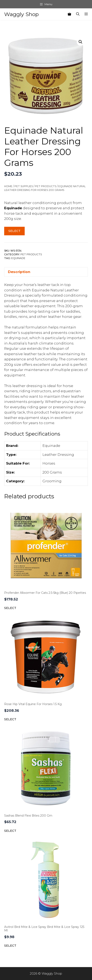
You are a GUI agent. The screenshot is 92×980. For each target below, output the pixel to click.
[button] (80, 42)
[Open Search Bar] (78, 14)
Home (8, 186)
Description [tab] (19, 272)
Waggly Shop (21, 14)
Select (14, 231)
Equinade (18, 258)
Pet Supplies (24, 186)
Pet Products (46, 186)
